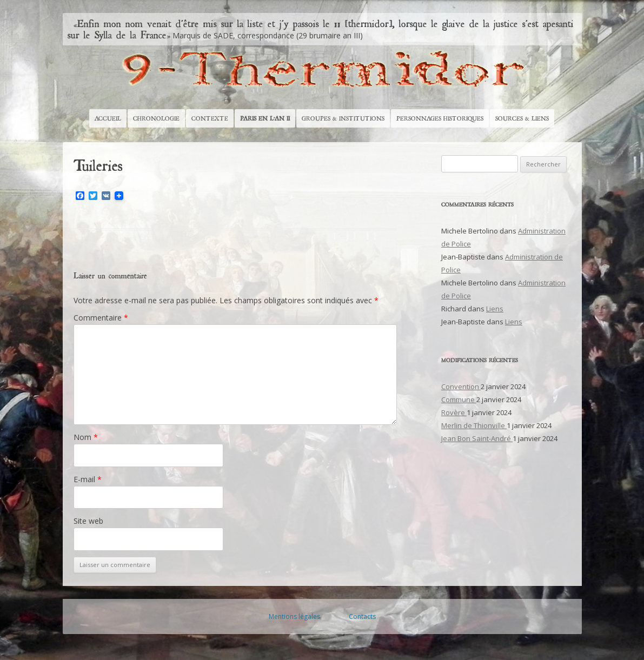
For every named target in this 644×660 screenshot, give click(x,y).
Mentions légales (294, 616)
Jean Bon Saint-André (477, 438)
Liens (495, 309)
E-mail (88, 479)
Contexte (210, 118)
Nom (86, 437)
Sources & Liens (522, 118)
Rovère (454, 412)
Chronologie (156, 118)
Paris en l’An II (265, 118)
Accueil (108, 118)
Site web (88, 521)
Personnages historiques (440, 118)
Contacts (362, 616)
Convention (461, 386)
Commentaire (101, 318)
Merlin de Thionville (474, 425)
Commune (459, 399)
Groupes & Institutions (343, 118)
